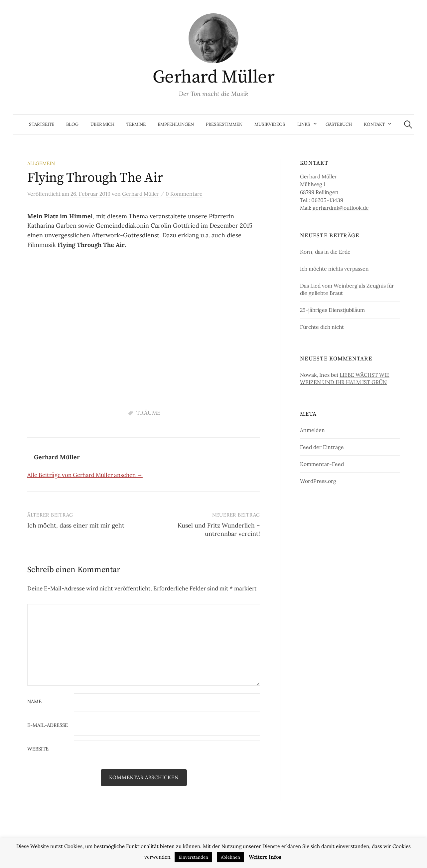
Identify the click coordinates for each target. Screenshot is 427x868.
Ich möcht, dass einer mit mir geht (76, 525)
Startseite (42, 124)
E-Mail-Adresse (48, 725)
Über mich (102, 124)
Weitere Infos (265, 857)
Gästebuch (339, 124)
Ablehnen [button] (230, 857)
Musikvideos (270, 124)
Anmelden (312, 430)
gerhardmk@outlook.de (341, 208)
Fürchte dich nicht (322, 327)
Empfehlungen (176, 124)
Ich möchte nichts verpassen (334, 269)
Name (34, 702)
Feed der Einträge (322, 447)
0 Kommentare (184, 194)
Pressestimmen (224, 124)
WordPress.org (318, 481)
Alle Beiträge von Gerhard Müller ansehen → (85, 475)
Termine (136, 124)
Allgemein (41, 163)
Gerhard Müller (213, 77)
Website (38, 749)
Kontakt (374, 124)
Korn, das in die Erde (325, 252)
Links (304, 124)
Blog (72, 124)
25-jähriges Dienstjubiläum (332, 310)
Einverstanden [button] (193, 857)
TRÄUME (148, 413)
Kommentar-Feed (322, 464)
